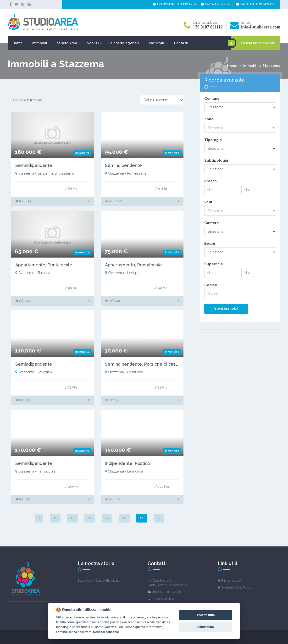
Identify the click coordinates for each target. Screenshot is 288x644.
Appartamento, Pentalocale (44, 265)
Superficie (214, 264)
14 (107, 518)
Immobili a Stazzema (262, 66)
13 (90, 518)
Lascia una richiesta (253, 43)
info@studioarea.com (261, 27)
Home (18, 43)
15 (124, 518)
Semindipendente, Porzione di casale (143, 364)
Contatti (181, 43)
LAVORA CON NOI (215, 4)
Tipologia (213, 140)
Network (157, 43)
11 (55, 518)
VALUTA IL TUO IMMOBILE (256, 4)
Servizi (93, 43)
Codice (211, 285)
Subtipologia (216, 160)
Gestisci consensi (106, 632)
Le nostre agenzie (124, 43)
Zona (209, 119)
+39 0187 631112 (208, 27)
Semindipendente (34, 165)
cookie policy (109, 622)
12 (72, 518)
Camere (212, 223)
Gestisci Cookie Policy (236, 587)
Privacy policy (231, 581)
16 (142, 518)
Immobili (40, 43)
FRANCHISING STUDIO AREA (175, 4)
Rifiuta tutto (206, 627)
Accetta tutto (205, 615)
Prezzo (210, 181)
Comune (212, 99)
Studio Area (67, 43)
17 (159, 518)
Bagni (210, 243)
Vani (208, 202)
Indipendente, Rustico (127, 463)
